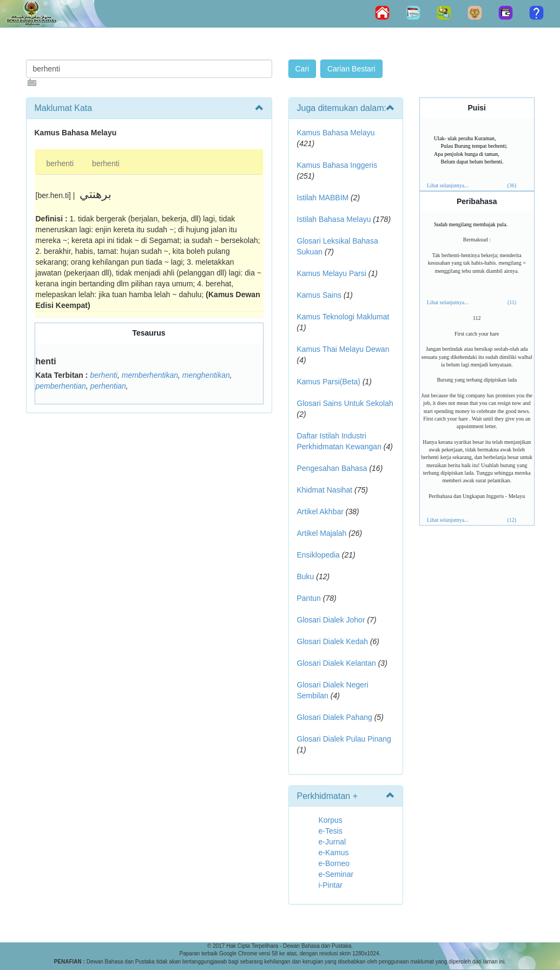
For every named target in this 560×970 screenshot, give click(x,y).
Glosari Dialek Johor (331, 620)
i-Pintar (331, 885)
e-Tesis (331, 831)
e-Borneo (334, 863)
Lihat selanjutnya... (448, 185)
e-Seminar (336, 874)
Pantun (309, 598)
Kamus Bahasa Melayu (336, 133)
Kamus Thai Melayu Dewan (343, 349)
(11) (512, 302)
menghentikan (206, 375)
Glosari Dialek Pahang (335, 717)
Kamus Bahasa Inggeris (337, 165)
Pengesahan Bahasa (332, 468)
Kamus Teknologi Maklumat (343, 317)
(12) (512, 520)
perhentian (108, 386)
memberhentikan (150, 375)
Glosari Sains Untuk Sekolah (345, 403)
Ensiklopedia (318, 555)
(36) (512, 185)
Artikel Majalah (322, 533)
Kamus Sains (319, 295)
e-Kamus (334, 853)
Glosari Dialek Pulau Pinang (344, 739)
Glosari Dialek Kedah (333, 641)
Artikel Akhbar (320, 512)
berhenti (60, 163)
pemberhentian (61, 386)
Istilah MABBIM (323, 198)
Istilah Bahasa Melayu (334, 219)
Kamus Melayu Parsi (332, 273)
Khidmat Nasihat (325, 490)
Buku (306, 576)
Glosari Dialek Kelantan (337, 663)
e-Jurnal (332, 842)
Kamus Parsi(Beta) (329, 382)
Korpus (331, 820)
